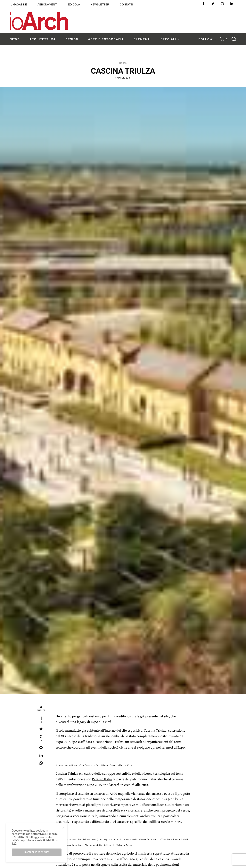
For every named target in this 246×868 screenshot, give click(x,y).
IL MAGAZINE (18, 4)
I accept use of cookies (37, 852)
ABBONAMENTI (47, 4)
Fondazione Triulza (110, 742)
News (123, 63)
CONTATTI (126, 4)
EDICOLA (74, 4)
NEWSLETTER (100, 4)
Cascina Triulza (67, 773)
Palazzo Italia (102, 779)
